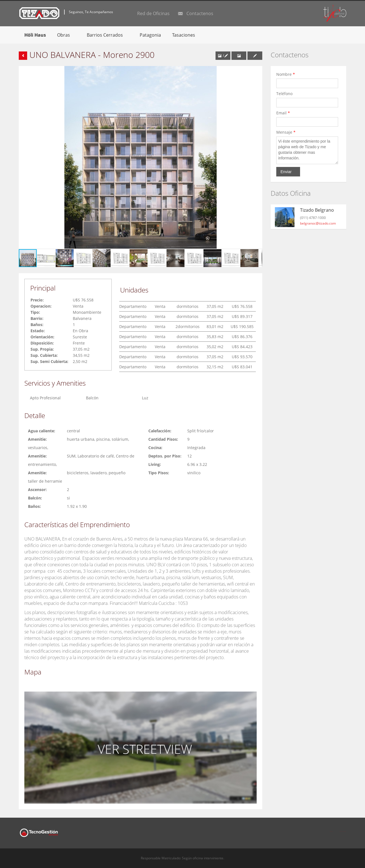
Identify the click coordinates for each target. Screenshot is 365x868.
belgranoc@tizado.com (318, 223)
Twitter (343, 828)
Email (283, 113)
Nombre (286, 74)
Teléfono (286, 94)
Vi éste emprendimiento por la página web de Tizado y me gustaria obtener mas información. (307, 150)
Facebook (331, 828)
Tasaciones (184, 35)
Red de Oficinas (153, 13)
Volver (23, 56)
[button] (257, 71)
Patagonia (150, 35)
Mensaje (286, 132)
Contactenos (200, 13)
